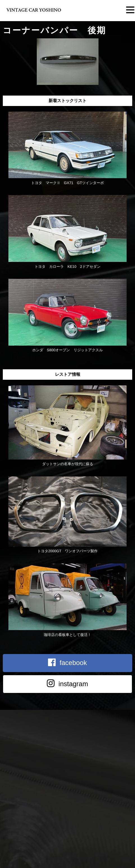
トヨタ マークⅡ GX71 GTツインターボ (67, 183)
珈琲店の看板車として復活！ (67, 635)
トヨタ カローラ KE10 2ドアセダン (67, 267)
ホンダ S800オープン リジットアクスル (67, 350)
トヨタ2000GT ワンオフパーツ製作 (68, 551)
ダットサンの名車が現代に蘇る (68, 464)
